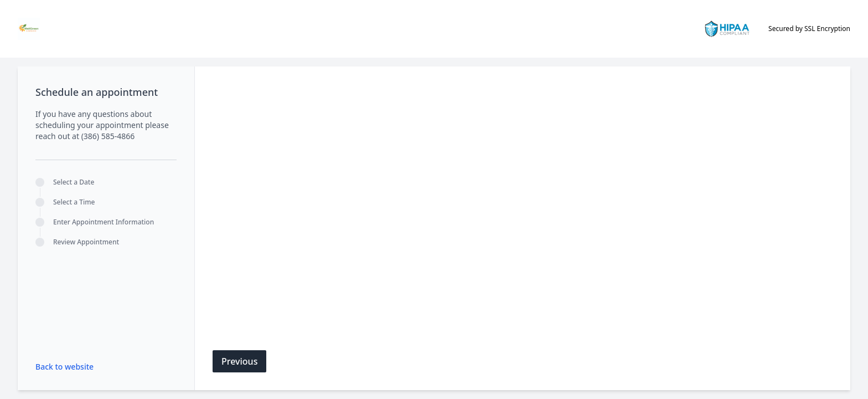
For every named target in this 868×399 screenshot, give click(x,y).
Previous (239, 361)
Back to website (64, 367)
